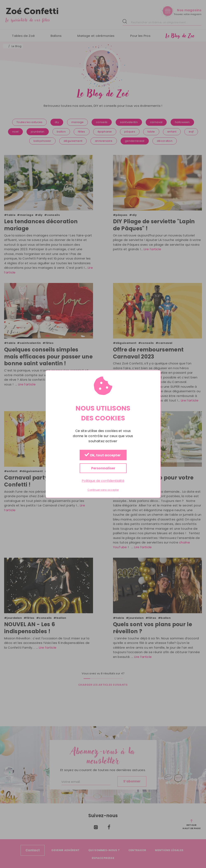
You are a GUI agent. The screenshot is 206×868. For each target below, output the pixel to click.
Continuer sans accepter (103, 490)
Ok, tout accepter (102, 455)
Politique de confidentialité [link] (103, 481)
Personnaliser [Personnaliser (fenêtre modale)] (103, 468)
